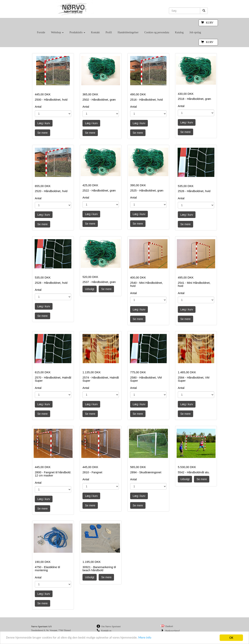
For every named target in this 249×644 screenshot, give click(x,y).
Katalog (179, 32)
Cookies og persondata (157, 32)
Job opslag (195, 32)
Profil (109, 32)
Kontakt (95, 32)
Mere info (147, 638)
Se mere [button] (43, 133)
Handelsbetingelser (128, 32)
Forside (41, 32)
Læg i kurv (44, 123)
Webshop (57, 32)
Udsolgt (90, 289)
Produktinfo (77, 32)
